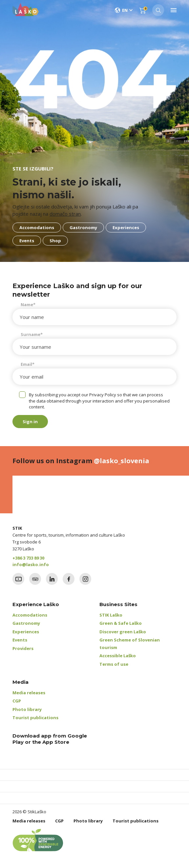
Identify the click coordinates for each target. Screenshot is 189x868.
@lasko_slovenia (122, 461)
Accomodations (30, 615)
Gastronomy (26, 623)
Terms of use (114, 664)
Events (20, 640)
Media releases (29, 693)
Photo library (27, 709)
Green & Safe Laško (121, 623)
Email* (28, 364)
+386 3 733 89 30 (28, 558)
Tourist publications (35, 718)
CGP (17, 701)
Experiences (26, 632)
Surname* (32, 334)
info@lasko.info (31, 564)
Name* (28, 305)
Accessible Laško (118, 656)
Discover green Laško (123, 632)
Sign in (30, 422)
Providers (23, 648)
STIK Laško (111, 615)
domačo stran (65, 214)
